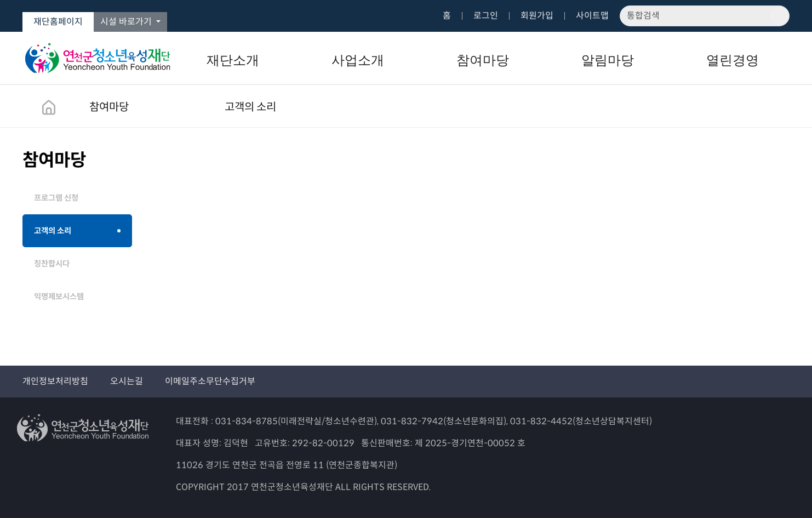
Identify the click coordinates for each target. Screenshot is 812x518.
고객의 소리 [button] (250, 107)
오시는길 (127, 381)
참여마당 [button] (109, 107)
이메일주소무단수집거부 (210, 381)
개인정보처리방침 (55, 381)
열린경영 (733, 60)
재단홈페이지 (58, 22)
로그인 (486, 16)
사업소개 (358, 60)
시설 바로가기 (127, 22)
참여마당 (483, 60)
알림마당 (608, 60)
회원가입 (537, 16)
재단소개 (233, 60)
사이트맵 (592, 16)
